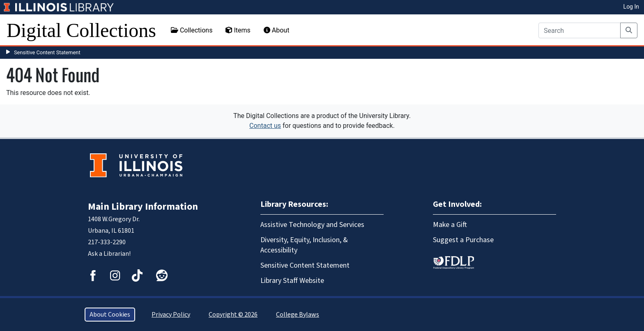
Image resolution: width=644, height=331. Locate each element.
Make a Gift (450, 225)
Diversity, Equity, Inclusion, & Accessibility (304, 245)
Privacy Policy (171, 315)
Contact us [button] (265, 126)
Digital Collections (81, 30)
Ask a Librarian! (109, 254)
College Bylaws (298, 315)
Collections (192, 30)
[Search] (580, 30)
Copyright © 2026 (233, 315)
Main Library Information (143, 207)
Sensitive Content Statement (47, 52)
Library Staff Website (292, 281)
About (277, 30)
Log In (631, 7)
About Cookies (110, 315)
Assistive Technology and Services (312, 225)
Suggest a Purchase (463, 240)
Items (238, 30)
